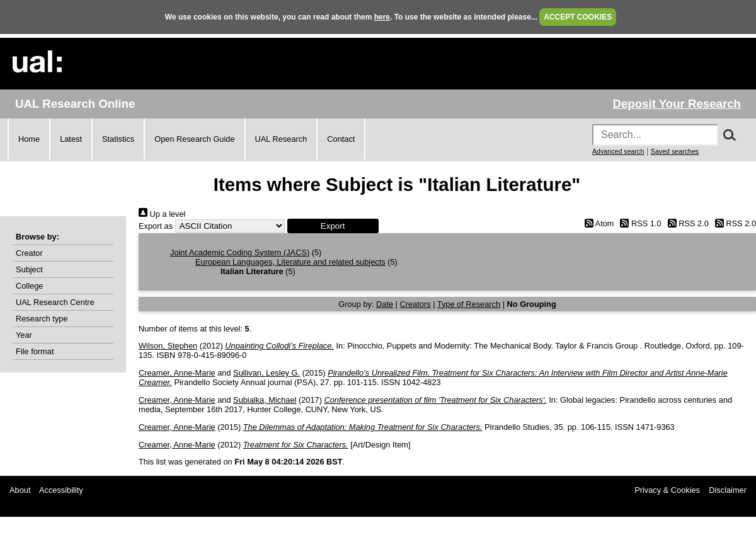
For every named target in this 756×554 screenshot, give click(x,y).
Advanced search (618, 151)
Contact (341, 139)
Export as (156, 226)
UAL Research (281, 139)
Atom (597, 223)
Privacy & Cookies (667, 490)
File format (35, 351)
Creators (415, 304)
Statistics (118, 139)
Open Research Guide (194, 139)
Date (385, 304)
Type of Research (469, 304)
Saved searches (675, 151)
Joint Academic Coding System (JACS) (240, 252)
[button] (333, 226)
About (20, 490)
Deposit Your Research (677, 104)
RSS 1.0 (639, 223)
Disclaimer (728, 490)
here (382, 17)
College (29, 286)
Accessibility (61, 490)
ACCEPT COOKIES (578, 17)
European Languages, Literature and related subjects (290, 262)
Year (24, 335)
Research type (42, 319)
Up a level (162, 214)
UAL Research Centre (55, 302)
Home (29, 139)
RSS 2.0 (686, 223)
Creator (29, 253)
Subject (29, 269)
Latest (71, 139)
